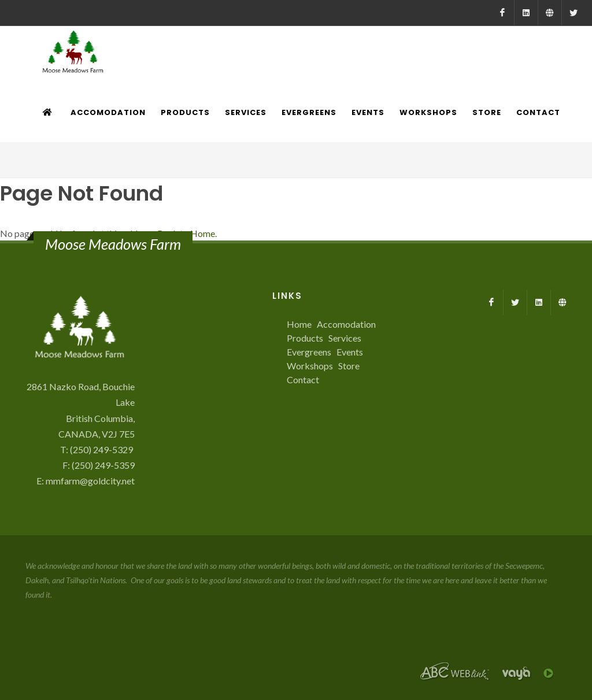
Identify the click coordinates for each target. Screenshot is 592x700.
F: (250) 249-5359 (99, 465)
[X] (573, 13)
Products (305, 338)
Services (345, 338)
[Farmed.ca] (550, 13)
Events (350, 352)
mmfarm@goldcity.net (90, 481)
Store (349, 366)
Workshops (310, 366)
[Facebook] (502, 13)
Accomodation (346, 324)
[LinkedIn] (526, 13)
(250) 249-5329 (102, 449)
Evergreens (309, 352)
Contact (303, 379)
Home (299, 324)
